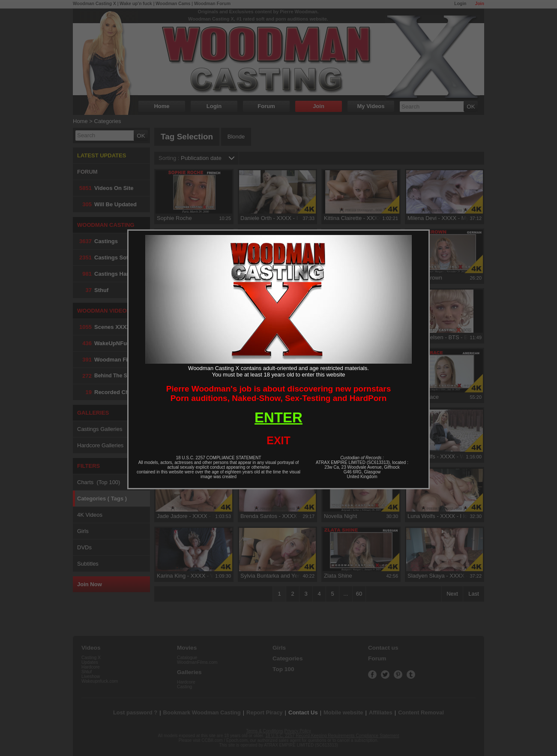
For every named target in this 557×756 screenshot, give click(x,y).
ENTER (278, 417)
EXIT (278, 440)
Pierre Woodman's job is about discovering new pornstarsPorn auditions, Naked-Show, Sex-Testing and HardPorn (279, 393)
